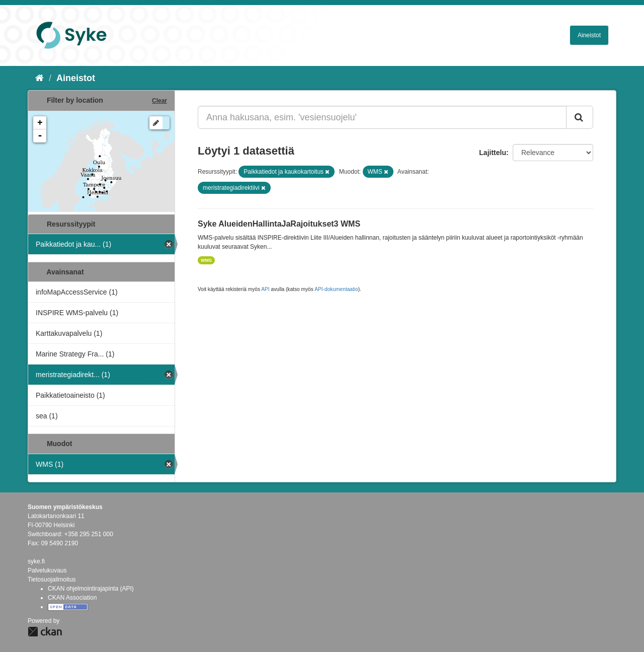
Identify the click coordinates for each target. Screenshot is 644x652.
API (265, 289)
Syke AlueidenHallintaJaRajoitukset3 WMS (279, 224)
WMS (206, 260)
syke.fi (36, 561)
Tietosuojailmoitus (52, 579)
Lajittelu (493, 153)
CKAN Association (72, 598)
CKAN (45, 632)
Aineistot (589, 35)
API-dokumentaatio (336, 289)
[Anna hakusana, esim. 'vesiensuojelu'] (382, 117)
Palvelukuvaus (47, 570)
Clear (159, 101)
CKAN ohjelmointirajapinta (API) (91, 589)
